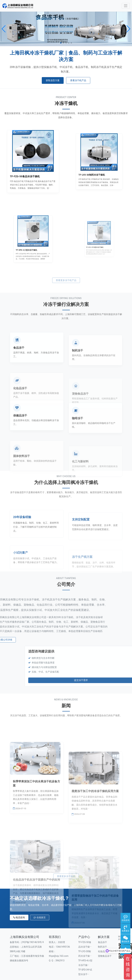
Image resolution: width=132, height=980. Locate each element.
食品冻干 (102, 925)
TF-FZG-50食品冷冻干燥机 (29, 168)
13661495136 (63, 930)
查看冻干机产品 (78, 80)
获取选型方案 (53, 80)
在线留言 (40, 901)
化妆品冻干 (104, 934)
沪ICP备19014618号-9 (32, 925)
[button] (4, 29)
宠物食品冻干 (105, 939)
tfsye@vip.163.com (59, 939)
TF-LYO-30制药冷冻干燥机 (96, 167)
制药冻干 (102, 930)
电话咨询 (19, 901)
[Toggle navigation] (126, 6)
